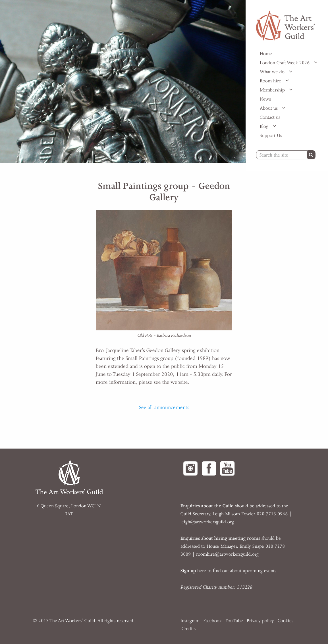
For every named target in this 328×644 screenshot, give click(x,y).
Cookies (286, 621)
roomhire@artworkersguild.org (227, 554)
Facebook (212, 621)
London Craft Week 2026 (285, 63)
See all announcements (164, 407)
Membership (273, 90)
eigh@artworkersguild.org (208, 522)
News (265, 99)
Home (266, 54)
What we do (273, 72)
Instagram (190, 621)
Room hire (271, 81)
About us (269, 108)
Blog (265, 126)
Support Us (271, 136)
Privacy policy (260, 621)
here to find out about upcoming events (228, 571)
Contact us (270, 117)
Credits (189, 629)
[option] (123, 82)
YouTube (234, 621)
